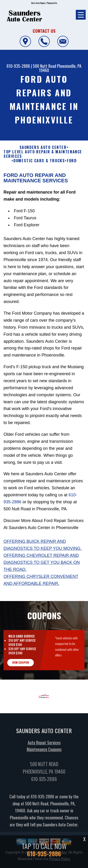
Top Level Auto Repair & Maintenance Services (43, 159)
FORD (72, 165)
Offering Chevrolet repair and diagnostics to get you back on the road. (42, 567)
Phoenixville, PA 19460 (60, 68)
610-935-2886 (18, 66)
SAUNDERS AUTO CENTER (43, 152)
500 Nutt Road (44, 66)
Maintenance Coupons (44, 754)
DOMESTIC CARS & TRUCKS (39, 165)
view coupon (21, 667)
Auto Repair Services (44, 747)
